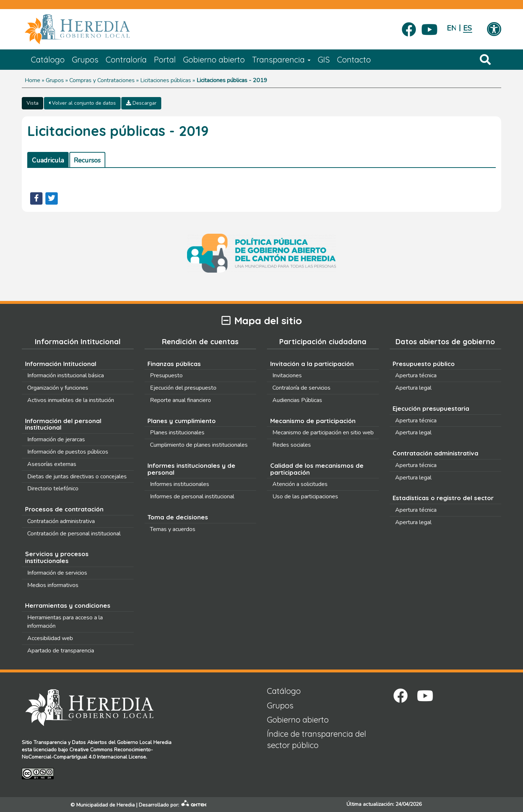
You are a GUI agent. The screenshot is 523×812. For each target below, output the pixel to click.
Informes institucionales (180, 484)
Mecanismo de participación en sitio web (323, 433)
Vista (33, 103)
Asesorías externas (52, 464)
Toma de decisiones (178, 517)
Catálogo (48, 60)
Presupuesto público (424, 364)
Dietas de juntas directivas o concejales (77, 477)
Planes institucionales (177, 433)
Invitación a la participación (312, 364)
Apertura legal (413, 388)
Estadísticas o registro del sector (443, 498)
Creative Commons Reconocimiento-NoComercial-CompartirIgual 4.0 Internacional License (87, 753)
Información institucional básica (66, 375)
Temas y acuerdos (173, 529)
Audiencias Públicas (297, 400)
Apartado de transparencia (61, 651)
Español (468, 28)
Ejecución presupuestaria (431, 408)
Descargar (141, 103)
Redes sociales (292, 445)
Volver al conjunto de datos (82, 103)
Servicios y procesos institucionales (57, 557)
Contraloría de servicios (301, 388)
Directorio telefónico (53, 489)
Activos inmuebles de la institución (71, 400)
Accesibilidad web (50, 638)
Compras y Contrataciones (102, 80)
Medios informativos (53, 585)
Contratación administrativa (61, 521)
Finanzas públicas (174, 364)
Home (33, 80)
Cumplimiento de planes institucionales (199, 445)
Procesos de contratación (64, 509)
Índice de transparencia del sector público (317, 739)
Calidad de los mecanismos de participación (317, 469)
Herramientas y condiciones (68, 605)
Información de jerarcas (56, 439)
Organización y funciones (58, 388)
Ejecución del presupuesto (183, 388)
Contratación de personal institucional (74, 534)
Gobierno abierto (214, 60)
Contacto (354, 60)
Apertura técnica (416, 375)
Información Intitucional (61, 364)
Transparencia (281, 60)
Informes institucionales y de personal (191, 469)
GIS (324, 60)
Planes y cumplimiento (182, 421)
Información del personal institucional (63, 424)
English (451, 28)
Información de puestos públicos (68, 452)
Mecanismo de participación (313, 421)
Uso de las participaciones (305, 497)
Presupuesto (166, 375)
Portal (165, 60)
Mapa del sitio (262, 321)
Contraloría (126, 60)
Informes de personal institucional (192, 497)
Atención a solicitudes (300, 484)
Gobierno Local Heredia (144, 742)
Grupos (85, 60)
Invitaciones (287, 375)
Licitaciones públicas (166, 80)
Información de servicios (57, 573)
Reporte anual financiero (181, 400)
